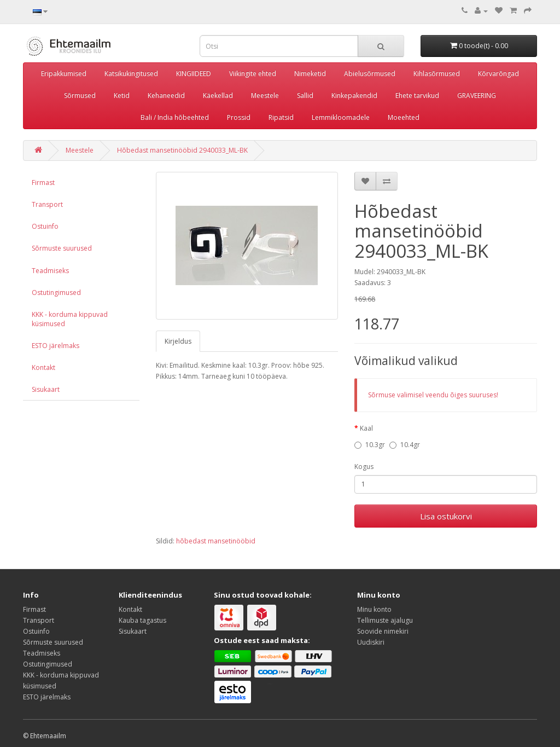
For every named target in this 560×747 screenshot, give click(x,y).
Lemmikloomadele (341, 117)
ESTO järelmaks (56, 346)
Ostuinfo (45, 226)
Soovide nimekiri (383, 631)
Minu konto (374, 609)
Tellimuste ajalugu (385, 620)
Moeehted (404, 117)
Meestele (265, 95)
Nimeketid (310, 74)
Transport (47, 204)
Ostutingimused (56, 293)
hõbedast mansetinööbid (216, 541)
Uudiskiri (371, 642)
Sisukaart (46, 389)
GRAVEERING (477, 95)
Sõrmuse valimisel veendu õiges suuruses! (433, 395)
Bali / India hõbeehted (175, 117)
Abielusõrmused (370, 74)
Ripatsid (281, 117)
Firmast (43, 183)
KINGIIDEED (194, 74)
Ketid (122, 95)
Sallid (305, 95)
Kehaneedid (166, 95)
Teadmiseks (50, 271)
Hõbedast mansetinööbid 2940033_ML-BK (182, 150)
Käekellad (218, 95)
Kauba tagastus (142, 620)
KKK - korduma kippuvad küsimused (70, 319)
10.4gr (405, 445)
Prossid (239, 117)
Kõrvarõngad (498, 74)
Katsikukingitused (131, 74)
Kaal (366, 428)
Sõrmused (80, 95)
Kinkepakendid (354, 95)
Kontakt (43, 367)
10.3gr (370, 445)
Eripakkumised (64, 74)
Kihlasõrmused (437, 74)
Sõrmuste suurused (62, 248)
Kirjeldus (178, 341)
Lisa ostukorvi (446, 516)
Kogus (364, 467)
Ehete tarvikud (417, 95)
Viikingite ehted (253, 74)
